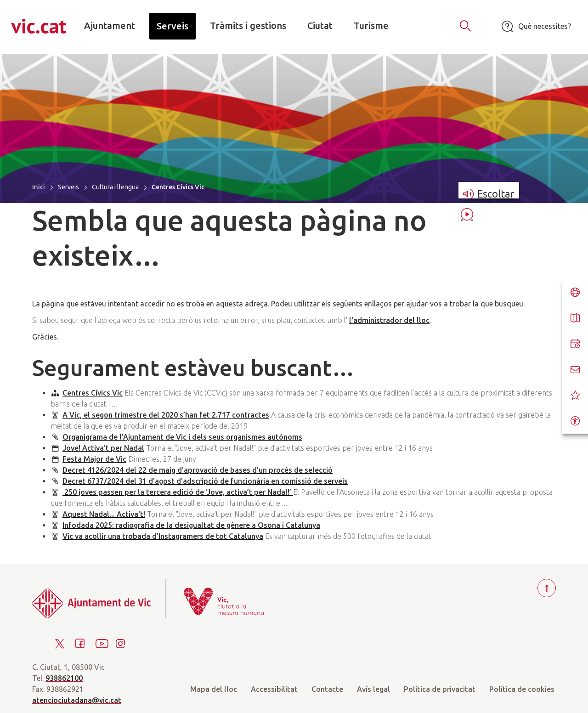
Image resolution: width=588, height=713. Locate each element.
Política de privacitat (440, 689)
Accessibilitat (274, 689)
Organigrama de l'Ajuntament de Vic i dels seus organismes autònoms (182, 437)
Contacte (327, 689)
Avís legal (373, 689)
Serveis (68, 187)
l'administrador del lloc (389, 320)
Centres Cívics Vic (93, 393)
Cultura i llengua (115, 187)
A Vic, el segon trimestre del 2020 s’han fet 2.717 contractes (166, 415)
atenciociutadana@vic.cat (77, 700)
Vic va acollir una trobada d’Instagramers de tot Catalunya (163, 536)
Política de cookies (522, 689)
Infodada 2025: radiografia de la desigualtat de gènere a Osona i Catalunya (191, 525)
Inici (39, 187)
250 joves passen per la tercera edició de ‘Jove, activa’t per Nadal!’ (178, 492)
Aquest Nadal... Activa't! (104, 514)
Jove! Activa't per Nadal (103, 448)
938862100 (64, 678)
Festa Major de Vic (94, 459)
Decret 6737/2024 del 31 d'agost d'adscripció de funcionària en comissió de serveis (205, 481)
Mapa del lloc (214, 689)
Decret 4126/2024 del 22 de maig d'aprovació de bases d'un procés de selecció (198, 470)
